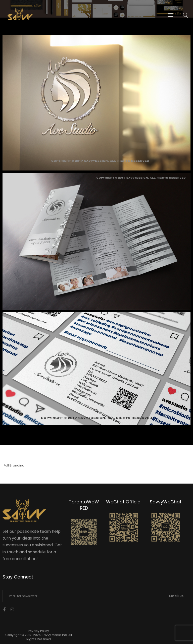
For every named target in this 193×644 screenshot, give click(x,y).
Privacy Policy (39, 631)
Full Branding (14, 465)
